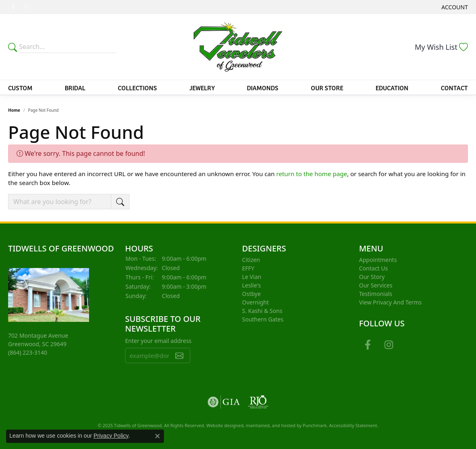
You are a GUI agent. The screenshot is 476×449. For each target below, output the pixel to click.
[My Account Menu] (455, 7)
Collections (137, 87)
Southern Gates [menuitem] (263, 319)
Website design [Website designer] (222, 425)
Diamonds (263, 87)
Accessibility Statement (353, 425)
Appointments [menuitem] (378, 260)
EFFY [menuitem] (248, 268)
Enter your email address (158, 341)
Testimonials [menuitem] (376, 294)
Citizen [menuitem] (251, 260)
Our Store (327, 87)
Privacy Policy (111, 436)
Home (14, 110)
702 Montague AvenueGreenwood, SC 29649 (38, 344)
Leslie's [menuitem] (251, 285)
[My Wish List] (441, 47)
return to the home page (311, 174)
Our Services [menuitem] (376, 285)
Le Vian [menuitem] (252, 277)
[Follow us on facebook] (13, 7)
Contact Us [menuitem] (373, 268)
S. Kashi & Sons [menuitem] (262, 311)
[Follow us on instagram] (27, 7)
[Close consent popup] (157, 436)
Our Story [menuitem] (372, 277)
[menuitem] (224, 402)
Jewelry (202, 87)
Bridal (75, 87)
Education (392, 87)
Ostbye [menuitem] (251, 294)
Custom (20, 87)
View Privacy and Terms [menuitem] (390, 302)
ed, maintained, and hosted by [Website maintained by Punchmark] (270, 425)
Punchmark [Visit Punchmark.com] (315, 425)
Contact (454, 87)
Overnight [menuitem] (255, 302)
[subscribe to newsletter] (179, 355)
